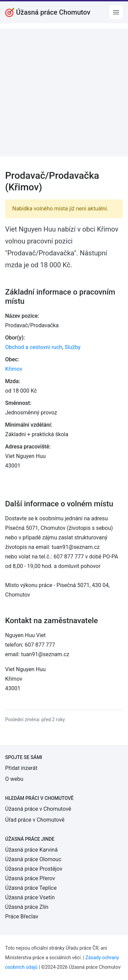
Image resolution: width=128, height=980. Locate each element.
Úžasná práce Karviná (31, 850)
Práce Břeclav (22, 916)
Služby (73, 347)
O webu (14, 779)
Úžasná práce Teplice (31, 888)
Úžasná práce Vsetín (30, 897)
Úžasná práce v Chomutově (38, 809)
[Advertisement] (64, 92)
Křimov (14, 369)
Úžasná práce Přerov (30, 878)
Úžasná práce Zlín (27, 907)
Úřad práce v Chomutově (35, 820)
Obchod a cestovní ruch (34, 347)
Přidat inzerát (21, 768)
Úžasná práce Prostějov (34, 869)
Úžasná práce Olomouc (33, 859)
